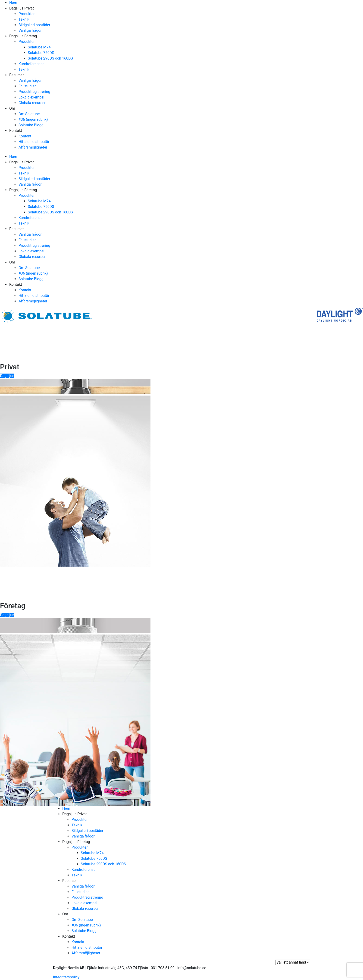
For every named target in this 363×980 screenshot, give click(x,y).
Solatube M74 (39, 47)
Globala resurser (32, 103)
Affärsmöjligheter (33, 147)
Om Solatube (29, 114)
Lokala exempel (31, 97)
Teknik (24, 19)
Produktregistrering (34, 92)
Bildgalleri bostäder (34, 25)
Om (12, 108)
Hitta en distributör (34, 142)
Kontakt (16, 131)
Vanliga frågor (30, 30)
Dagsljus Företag (23, 36)
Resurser (17, 75)
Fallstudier (27, 86)
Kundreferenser (31, 64)
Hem (13, 3)
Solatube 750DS (41, 53)
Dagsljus (7, 376)
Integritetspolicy (66, 977)
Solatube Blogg (31, 125)
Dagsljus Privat (22, 8)
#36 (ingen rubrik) (33, 119)
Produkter (27, 14)
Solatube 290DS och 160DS (50, 58)
